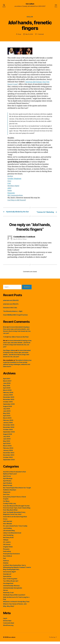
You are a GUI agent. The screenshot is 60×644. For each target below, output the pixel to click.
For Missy (6, 504)
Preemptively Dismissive (11, 556)
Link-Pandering (8, 538)
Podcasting (7, 554)
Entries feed (7, 623)
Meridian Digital (14, 186)
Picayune (6, 552)
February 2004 (8, 451)
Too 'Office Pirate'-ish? (11, 583)
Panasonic (11, 193)
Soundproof (7, 577)
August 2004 (8, 437)
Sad (4, 561)
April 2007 (7, 381)
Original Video (8, 549)
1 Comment (41, 35)
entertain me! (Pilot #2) (11, 303)
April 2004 (7, 446)
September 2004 (9, 434)
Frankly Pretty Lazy (10, 506)
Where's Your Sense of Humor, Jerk (15, 606)
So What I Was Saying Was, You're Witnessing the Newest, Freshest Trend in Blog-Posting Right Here (17, 570)
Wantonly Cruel (8, 595)
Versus (5, 593)
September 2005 (9, 407)
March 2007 (7, 383)
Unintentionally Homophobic (13, 590)
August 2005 (8, 409)
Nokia (10, 191)
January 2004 (8, 453)
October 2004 (8, 432)
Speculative (7, 579)
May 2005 (7, 416)
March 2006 (7, 393)
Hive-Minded (7, 526)
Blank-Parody (8, 488)
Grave (5, 521)
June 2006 (7, 386)
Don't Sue (6, 497)
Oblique (6, 542)
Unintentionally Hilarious (11, 588)
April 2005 (7, 418)
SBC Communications (16, 196)
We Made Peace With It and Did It (14, 597)
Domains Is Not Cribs (10, 310)
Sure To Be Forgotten (10, 581)
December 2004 (9, 427)
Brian (5, 329)
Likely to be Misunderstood (12, 535)
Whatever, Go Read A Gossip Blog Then (16, 604)
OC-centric (7, 545)
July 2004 (7, 439)
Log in (5, 621)
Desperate (7, 495)
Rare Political (7, 558)
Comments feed (9, 625)
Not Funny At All (8, 540)
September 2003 (9, 462)
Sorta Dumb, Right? (10, 574)
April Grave (7, 479)
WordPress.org (8, 628)
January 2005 (8, 425)
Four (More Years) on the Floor (19, 339)
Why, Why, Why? (9, 609)
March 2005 (7, 420)
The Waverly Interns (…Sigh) (13, 314)
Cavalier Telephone (15, 179)
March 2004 (7, 448)
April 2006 (7, 390)
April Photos (7, 483)
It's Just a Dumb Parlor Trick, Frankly (15, 528)
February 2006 (8, 395)
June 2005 (7, 413)
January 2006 (8, 397)
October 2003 (8, 460)
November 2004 (9, 430)
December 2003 (9, 455)
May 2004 (7, 444)
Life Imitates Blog (9, 533)
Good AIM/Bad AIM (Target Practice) (15, 317)
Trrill (5, 339)
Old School (7, 547)
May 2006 (7, 388)
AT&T (10, 189)
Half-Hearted (8, 524)
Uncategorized (8, 586)
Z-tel (9, 184)
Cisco (10, 181)
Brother (11, 177)
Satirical (6, 563)
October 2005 (8, 404)
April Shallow (8, 486)
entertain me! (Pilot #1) (11, 306)
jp (20, 35)
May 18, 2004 (29, 35)
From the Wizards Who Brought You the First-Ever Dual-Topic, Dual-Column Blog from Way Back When (17, 510)
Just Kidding (7, 531)
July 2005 (7, 411)
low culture (30, 4)
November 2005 (9, 402)
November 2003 (9, 457)
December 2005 (9, 400)
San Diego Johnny (9, 353)
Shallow (30, 17)
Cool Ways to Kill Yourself (17, 201)
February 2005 (8, 423)
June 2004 (7, 441)
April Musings (8, 481)
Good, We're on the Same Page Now (15, 519)
